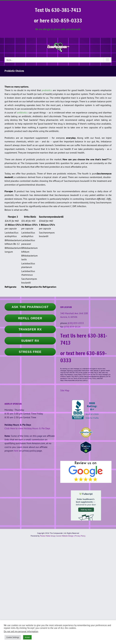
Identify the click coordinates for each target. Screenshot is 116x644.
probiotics (47, 90)
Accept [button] (27, 637)
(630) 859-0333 (76, 323)
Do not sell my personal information (21, 631)
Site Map (65, 390)
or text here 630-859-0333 (84, 357)
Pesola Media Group (48, 536)
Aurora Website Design (65, 536)
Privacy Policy (80, 536)
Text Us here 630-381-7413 (84, 339)
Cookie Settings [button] (13, 637)
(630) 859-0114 (72, 327)
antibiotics (22, 113)
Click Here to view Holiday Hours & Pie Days (27, 428)
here (16, 451)
